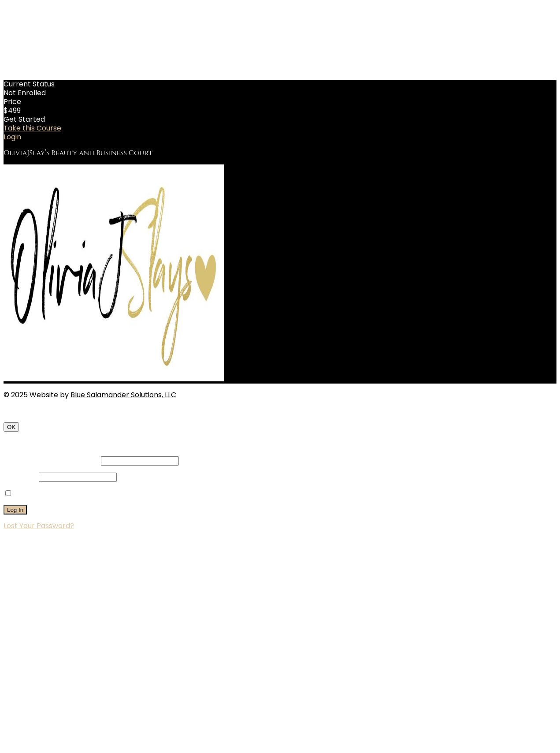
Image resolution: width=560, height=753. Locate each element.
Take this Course (32, 128)
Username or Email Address (51, 460)
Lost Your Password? (39, 526)
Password (20, 477)
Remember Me (36, 494)
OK (11, 427)
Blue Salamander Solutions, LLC (123, 395)
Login (12, 137)
